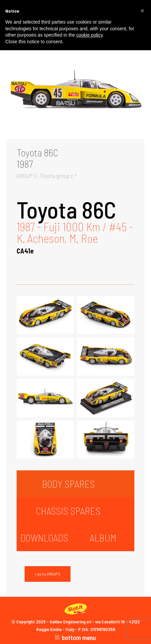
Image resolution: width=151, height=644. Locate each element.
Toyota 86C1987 (37, 158)
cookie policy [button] (89, 35)
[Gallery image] (75, 93)
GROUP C (27, 176)
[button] (142, 11)
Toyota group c (57, 176)
